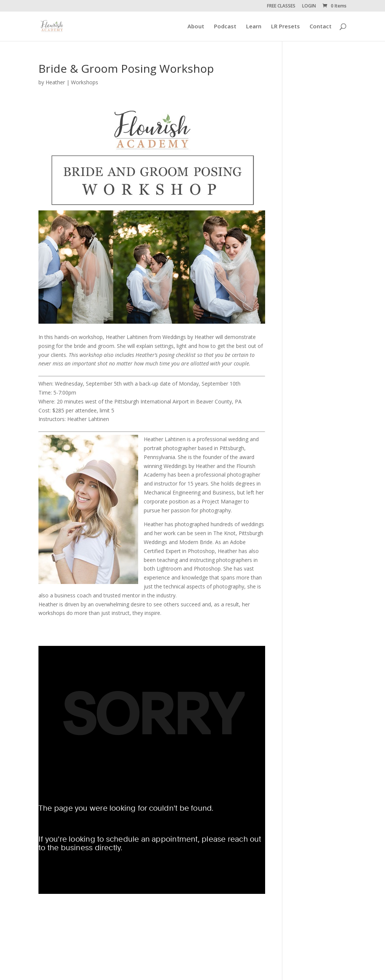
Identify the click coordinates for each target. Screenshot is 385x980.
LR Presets (285, 27)
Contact (321, 27)
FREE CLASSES (281, 6)
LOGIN (309, 6)
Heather (55, 82)
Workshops (85, 82)
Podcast (225, 27)
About (196, 27)
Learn (254, 27)
